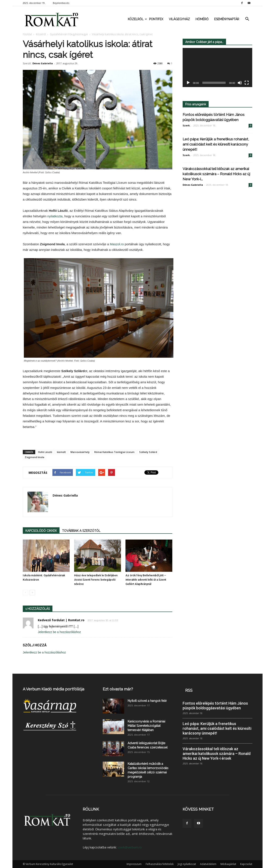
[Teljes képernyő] (247, 83)
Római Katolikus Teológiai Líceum (114, 452)
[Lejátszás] (188, 83)
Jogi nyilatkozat (187, 864)
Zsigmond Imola (34, 457)
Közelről (137, 19)
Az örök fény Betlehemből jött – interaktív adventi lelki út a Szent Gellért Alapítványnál (146, 580)
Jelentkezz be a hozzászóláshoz (59, 632)
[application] (217, 68)
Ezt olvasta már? (118, 689)
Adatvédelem (208, 864)
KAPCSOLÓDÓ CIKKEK (41, 531)
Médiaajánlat (228, 864)
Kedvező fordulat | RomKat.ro (61, 620)
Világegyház (179, 19)
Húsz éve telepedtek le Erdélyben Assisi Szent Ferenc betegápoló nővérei (96, 580)
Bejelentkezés (61, 3)
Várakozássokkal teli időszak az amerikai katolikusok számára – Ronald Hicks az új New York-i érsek (217, 754)
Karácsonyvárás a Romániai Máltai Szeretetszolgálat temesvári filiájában (146, 726)
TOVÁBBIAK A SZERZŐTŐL (81, 531)
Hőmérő (202, 19)
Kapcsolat (246, 864)
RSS (189, 690)
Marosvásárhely (80, 452)
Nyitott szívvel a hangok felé (147, 701)
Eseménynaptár (227, 19)
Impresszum (134, 864)
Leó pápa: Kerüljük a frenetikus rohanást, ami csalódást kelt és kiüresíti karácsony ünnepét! (216, 144)
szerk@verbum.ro (130, 847)
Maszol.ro (117, 244)
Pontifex (156, 19)
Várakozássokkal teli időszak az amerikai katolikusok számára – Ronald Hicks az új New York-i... (216, 174)
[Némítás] (240, 83)
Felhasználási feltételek (160, 864)
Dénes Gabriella (43, 63)
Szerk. (186, 125)
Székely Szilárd (148, 452)
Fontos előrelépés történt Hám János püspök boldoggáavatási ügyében (215, 706)
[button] (247, 19)
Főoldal (27, 34)
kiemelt (61, 452)
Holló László (45, 452)
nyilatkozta (55, 216)
